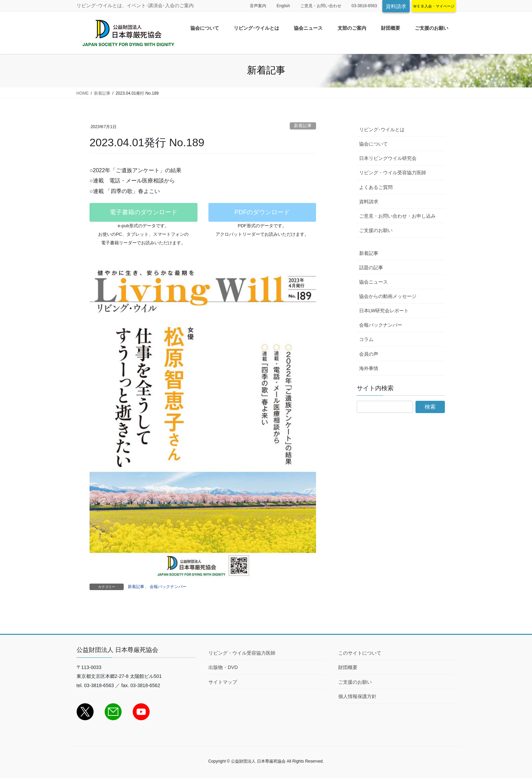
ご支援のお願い (376, 230)
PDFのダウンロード (262, 212)
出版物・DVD (223, 667)
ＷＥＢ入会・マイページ (434, 6)
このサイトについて (360, 653)
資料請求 (396, 6)
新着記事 (303, 126)
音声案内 (258, 6)
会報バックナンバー (168, 587)
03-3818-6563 (364, 6)
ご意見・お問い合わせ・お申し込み (397, 216)
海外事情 (369, 368)
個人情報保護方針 (357, 696)
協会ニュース (373, 282)
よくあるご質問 (376, 187)
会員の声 (369, 354)
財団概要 (348, 667)
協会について (373, 144)
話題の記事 (371, 268)
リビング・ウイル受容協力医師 (393, 173)
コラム (366, 339)
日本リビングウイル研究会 (388, 158)
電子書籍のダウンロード (144, 212)
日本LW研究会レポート (384, 311)
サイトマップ (223, 682)
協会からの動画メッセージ (388, 296)
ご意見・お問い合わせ (321, 6)
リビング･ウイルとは (382, 129)
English (283, 6)
